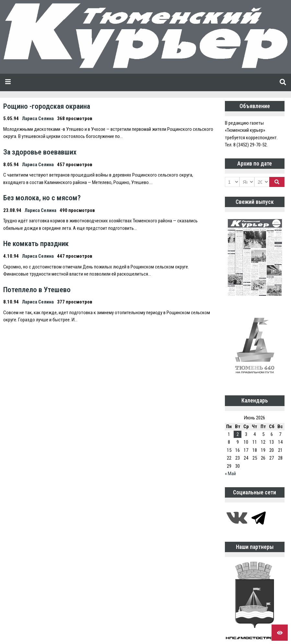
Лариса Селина (38, 118)
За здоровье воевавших (40, 152)
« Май (230, 474)
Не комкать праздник (36, 243)
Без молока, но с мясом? (42, 198)
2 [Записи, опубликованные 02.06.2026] (238, 434)
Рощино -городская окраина (47, 106)
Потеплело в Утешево (37, 290)
